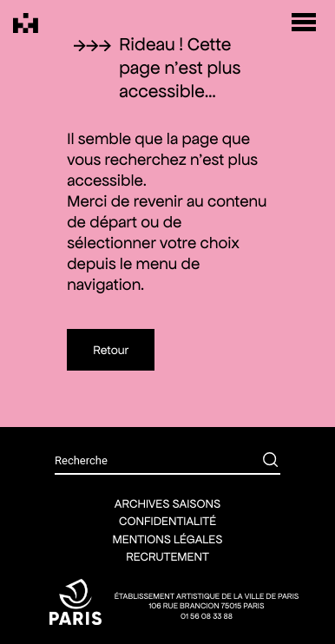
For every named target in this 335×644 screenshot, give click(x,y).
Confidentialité (167, 521)
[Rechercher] (258, 462)
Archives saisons (167, 503)
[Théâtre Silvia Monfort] (26, 23)
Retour (111, 350)
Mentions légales (168, 539)
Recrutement (167, 556)
